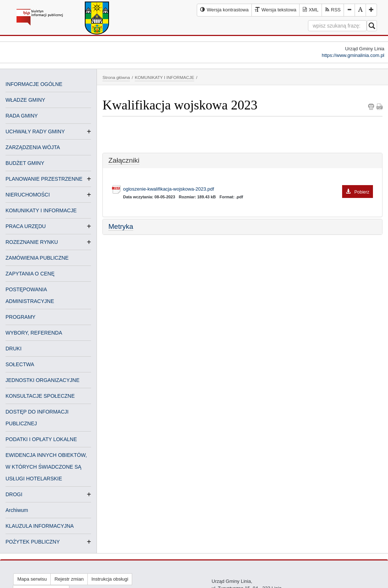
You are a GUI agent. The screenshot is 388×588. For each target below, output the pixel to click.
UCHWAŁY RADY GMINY (35, 131)
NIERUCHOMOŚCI (28, 195)
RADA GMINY (22, 116)
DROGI (14, 494)
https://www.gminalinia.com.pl (353, 55)
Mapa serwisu (32, 579)
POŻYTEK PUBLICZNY (33, 542)
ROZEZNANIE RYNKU (32, 242)
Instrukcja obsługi (110, 579)
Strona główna (116, 77)
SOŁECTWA (20, 364)
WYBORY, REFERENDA (34, 333)
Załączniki (124, 160)
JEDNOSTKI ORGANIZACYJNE (42, 380)
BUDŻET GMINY (25, 163)
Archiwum (17, 510)
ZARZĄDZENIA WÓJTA (33, 147)
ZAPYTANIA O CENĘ (30, 274)
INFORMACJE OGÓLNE (34, 84)
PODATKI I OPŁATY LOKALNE (41, 439)
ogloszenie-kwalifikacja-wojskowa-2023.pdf (248, 189)
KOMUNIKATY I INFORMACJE (41, 210)
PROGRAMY (21, 317)
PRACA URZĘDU (26, 226)
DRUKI (14, 349)
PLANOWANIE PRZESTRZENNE (44, 179)
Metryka (121, 226)
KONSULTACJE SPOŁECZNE (40, 396)
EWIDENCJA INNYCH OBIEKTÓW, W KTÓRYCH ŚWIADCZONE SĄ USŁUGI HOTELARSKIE (46, 467)
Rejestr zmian (69, 579)
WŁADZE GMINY (25, 100)
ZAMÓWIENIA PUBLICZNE (37, 258)
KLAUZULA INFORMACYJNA (40, 526)
